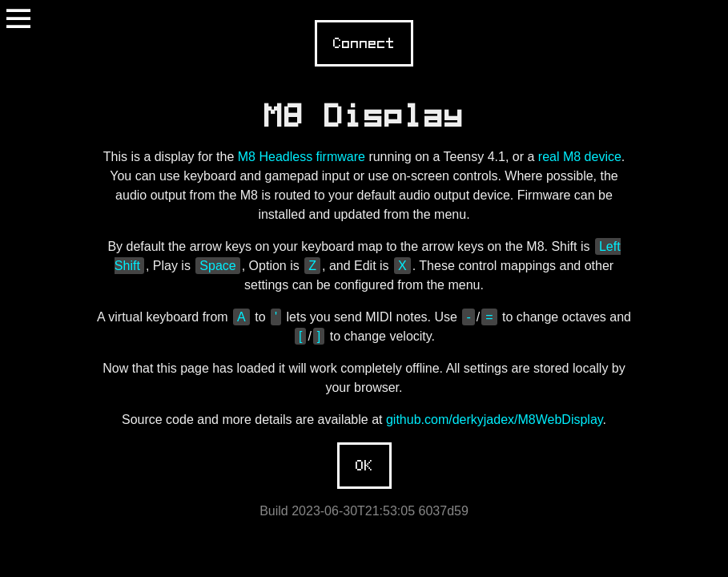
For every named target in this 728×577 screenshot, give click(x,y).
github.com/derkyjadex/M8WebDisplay (495, 420)
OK (364, 466)
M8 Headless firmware (302, 157)
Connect (364, 43)
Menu (18, 18)
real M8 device (580, 157)
